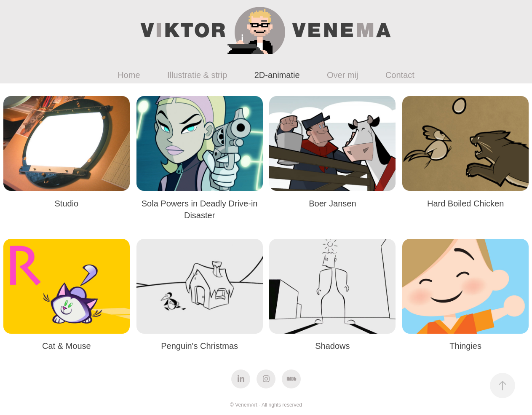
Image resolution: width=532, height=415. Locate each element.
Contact (400, 75)
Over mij (342, 75)
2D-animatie (277, 75)
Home (129, 75)
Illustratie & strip (197, 75)
